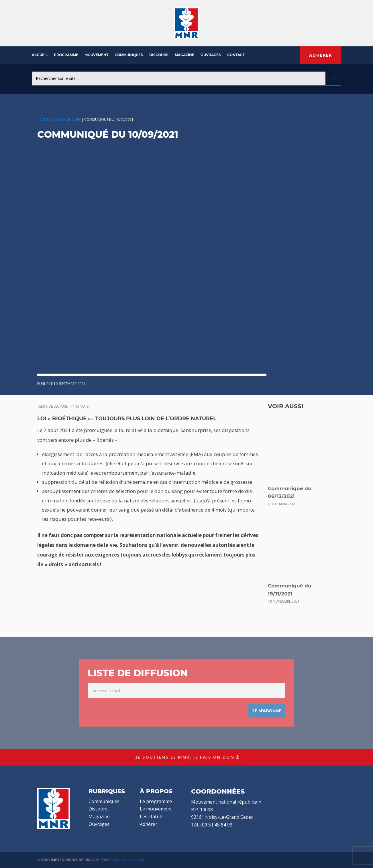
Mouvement (96, 55)
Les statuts (152, 816)
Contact (236, 55)
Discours (159, 55)
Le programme (156, 801)
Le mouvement (156, 809)
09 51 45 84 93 (217, 825)
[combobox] (179, 78)
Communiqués (129, 55)
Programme (66, 55)
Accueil (40, 55)
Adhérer (321, 55)
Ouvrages (211, 55)
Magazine (184, 55)
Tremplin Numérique (126, 860)
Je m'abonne (267, 711)
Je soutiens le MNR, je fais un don (185, 757)
